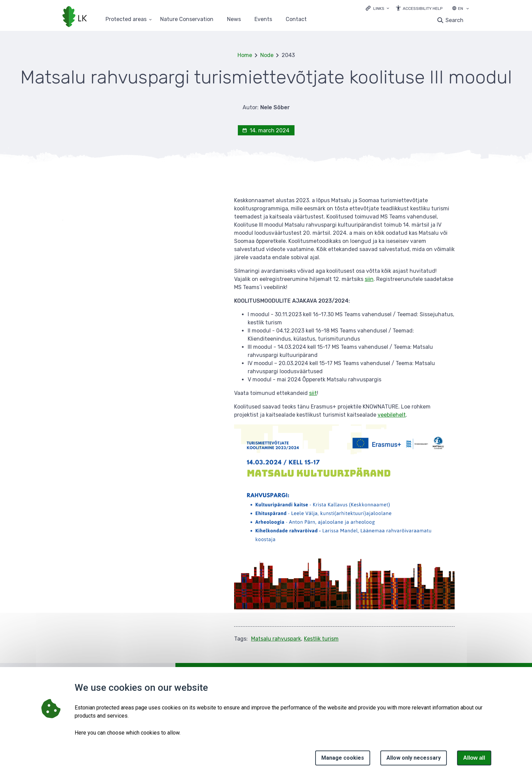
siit (313, 393)
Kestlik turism (321, 639)
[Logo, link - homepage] (75, 17)
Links (379, 8)
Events (263, 20)
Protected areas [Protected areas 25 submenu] (126, 20)
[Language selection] (468, 9)
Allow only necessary (414, 758)
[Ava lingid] (377, 8)
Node (267, 55)
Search (454, 20)
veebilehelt (392, 415)
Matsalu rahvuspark (276, 639)
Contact (296, 20)
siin (369, 279)
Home (245, 55)
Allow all (474, 758)
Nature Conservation (187, 20)
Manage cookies (343, 758)
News (234, 20)
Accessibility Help (423, 8)
